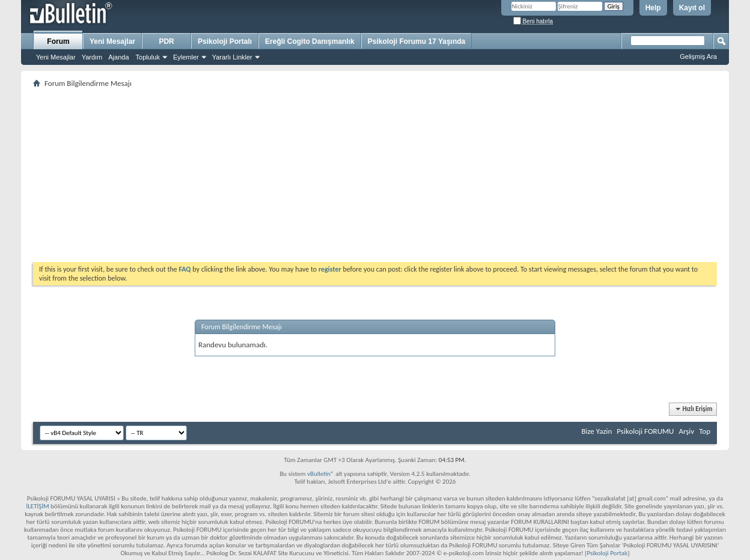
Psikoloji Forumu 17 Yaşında (417, 41)
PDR (166, 41)
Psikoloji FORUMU (645, 431)
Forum (58, 41)
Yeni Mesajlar (56, 57)
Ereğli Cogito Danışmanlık (310, 41)
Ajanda (118, 57)
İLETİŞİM (37, 506)
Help (653, 8)
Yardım (92, 57)
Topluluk (148, 57)
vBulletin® (321, 474)
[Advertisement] (375, 175)
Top (705, 431)
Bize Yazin (596, 431)
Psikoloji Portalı (225, 41)
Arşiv (686, 431)
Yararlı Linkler (232, 57)
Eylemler (186, 57)
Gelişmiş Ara (698, 56)
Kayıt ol (692, 8)
